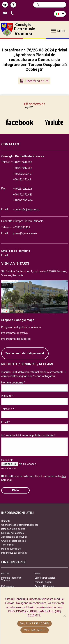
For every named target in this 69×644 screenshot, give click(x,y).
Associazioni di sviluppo (14, 537)
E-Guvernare (8, 586)
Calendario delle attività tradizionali (20, 525)
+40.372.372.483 (23, 195)
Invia (15, 490)
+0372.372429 (22, 228)
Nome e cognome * (13, 383)
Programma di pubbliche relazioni (21, 327)
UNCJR (5, 574)
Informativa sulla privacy (14, 553)
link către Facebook (20, 122)
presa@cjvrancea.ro (25, 233)
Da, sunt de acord (34, 623)
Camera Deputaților (45, 578)
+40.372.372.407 (23, 174)
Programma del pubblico (16, 339)
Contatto (6, 521)
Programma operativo (15, 333)
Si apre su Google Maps (18, 320)
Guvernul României (44, 586)
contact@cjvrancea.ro (26, 210)
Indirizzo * (7, 396)
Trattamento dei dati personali (25, 353)
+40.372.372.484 (23, 200)
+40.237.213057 (23, 168)
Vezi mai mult (34, 630)
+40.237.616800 (23, 162)
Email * (6, 422)
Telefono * (8, 409)
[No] (64, 616)
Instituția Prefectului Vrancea (12, 579)
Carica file (7, 460)
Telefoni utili (8, 545)
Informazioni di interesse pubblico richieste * (28, 435)
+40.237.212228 (23, 189)
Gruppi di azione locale (14, 541)
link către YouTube (54, 122)
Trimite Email (6, 13)
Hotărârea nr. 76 (37, 81)
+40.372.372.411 (23, 180)
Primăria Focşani (43, 582)
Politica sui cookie (11, 549)
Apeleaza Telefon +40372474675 (13, 13)
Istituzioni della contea (13, 529)
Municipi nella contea (13, 533)
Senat (38, 574)
